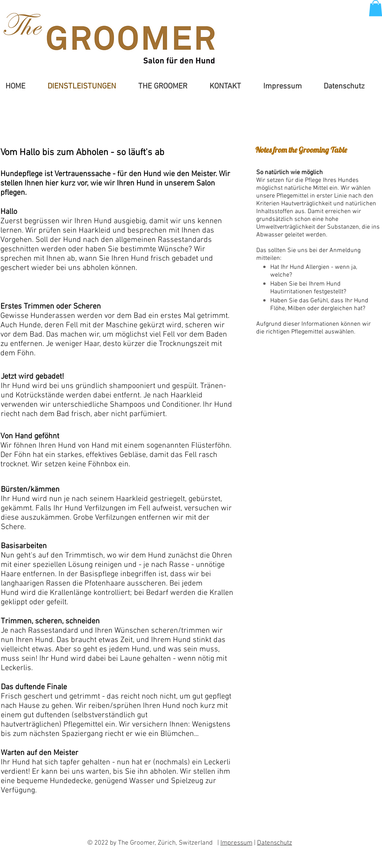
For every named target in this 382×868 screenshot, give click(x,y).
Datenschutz (275, 843)
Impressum (236, 843)
